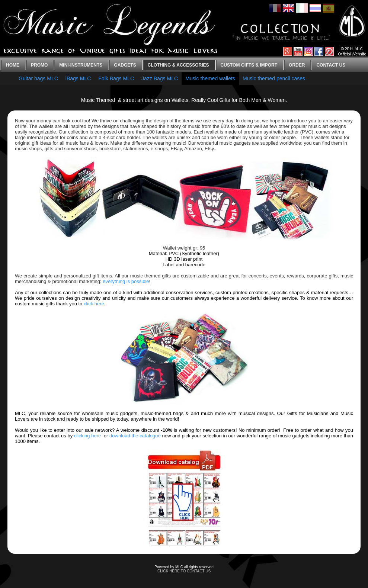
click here (94, 304)
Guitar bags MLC (38, 78)
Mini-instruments (81, 65)
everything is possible (126, 281)
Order (297, 65)
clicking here (87, 436)
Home (13, 65)
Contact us (331, 65)
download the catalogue (135, 436)
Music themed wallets (210, 78)
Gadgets (125, 65)
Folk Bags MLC (116, 78)
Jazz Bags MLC (160, 78)
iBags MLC (78, 78)
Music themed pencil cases (274, 78)
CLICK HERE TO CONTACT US (184, 571)
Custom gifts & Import (249, 65)
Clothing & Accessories (178, 65)
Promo (39, 65)
